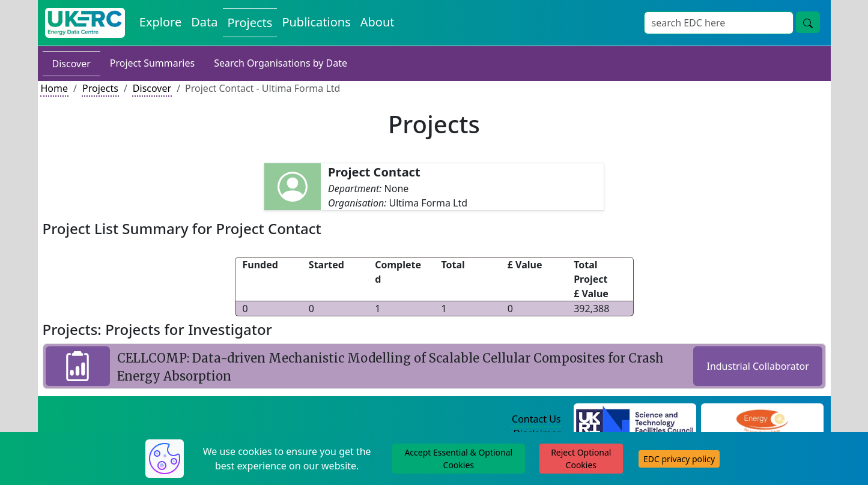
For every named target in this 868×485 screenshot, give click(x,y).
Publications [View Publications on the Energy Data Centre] (316, 22)
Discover (71, 64)
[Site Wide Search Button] (808, 22)
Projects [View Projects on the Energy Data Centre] (250, 23)
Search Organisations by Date (281, 63)
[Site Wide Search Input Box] (719, 23)
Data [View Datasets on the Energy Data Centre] (204, 22)
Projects (100, 88)
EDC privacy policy (679, 459)
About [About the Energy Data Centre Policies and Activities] (378, 22)
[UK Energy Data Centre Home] (85, 23)
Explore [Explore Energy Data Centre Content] (160, 22)
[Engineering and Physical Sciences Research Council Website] (762, 420)
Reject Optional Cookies (581, 459)
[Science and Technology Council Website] (635, 420)
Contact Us (536, 419)
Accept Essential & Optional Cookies (458, 459)
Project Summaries (152, 63)
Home (55, 88)
